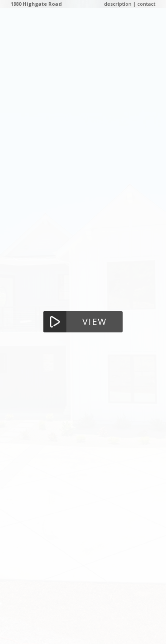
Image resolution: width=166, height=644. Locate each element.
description (118, 4)
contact (146, 4)
